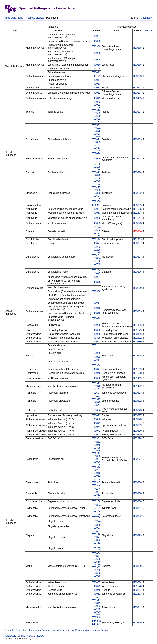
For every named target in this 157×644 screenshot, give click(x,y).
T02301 (96, 267)
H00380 (137, 342)
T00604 (96, 410)
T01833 (96, 122)
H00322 (137, 401)
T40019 (96, 318)
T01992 (96, 383)
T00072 (96, 357)
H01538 (137, 373)
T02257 (96, 470)
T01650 (96, 562)
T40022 (96, 415)
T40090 (96, 378)
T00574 (96, 128)
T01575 (96, 615)
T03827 (96, 556)
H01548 (137, 586)
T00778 (96, 448)
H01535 (137, 209)
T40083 (96, 223)
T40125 (96, 69)
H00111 (137, 508)
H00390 (137, 288)
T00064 (96, 505)
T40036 (96, 419)
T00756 (96, 517)
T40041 (96, 423)
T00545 (96, 609)
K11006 (96, 621)
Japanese (146, 18)
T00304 (96, 365)
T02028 (96, 175)
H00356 (137, 501)
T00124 (96, 227)
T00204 (96, 270)
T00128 (96, 534)
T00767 (96, 145)
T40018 (96, 308)
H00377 (137, 415)
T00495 (96, 187)
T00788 (96, 236)
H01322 (137, 338)
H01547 (137, 218)
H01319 (137, 239)
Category (147, 31)
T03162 (96, 178)
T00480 (96, 253)
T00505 (96, 113)
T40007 (96, 36)
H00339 (137, 139)
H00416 (137, 334)
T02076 (96, 153)
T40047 (96, 369)
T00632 (96, 230)
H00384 (137, 582)
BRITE (21, 636)
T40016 (96, 313)
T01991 (96, 598)
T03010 (96, 473)
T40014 (96, 80)
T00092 (96, 105)
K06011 (96, 205)
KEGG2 (31, 636)
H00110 (137, 566)
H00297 (137, 112)
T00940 (96, 386)
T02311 (96, 498)
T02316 (96, 467)
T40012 (96, 72)
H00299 (137, 535)
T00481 (96, 255)
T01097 (96, 459)
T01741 (96, 511)
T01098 (96, 456)
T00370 (96, 110)
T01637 (96, 393)
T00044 (96, 442)
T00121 (96, 508)
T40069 (96, 159)
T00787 (96, 233)
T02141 (96, 389)
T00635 (96, 116)
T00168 (96, 501)
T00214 (96, 185)
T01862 (96, 495)
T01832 (96, 119)
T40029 (96, 586)
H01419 (137, 378)
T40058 (96, 334)
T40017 (96, 303)
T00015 (96, 603)
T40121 (96, 76)
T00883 (96, 134)
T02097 (96, 492)
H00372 (137, 88)
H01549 (137, 330)
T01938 (96, 190)
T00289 (96, 250)
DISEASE (11, 636)
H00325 (137, 356)
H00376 (137, 482)
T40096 (96, 325)
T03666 (96, 559)
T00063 (96, 102)
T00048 (96, 445)
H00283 (137, 76)
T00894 (96, 258)
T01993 (96, 600)
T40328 (96, 338)
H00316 (137, 272)
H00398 (137, 419)
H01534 (137, 213)
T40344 (96, 480)
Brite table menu (14, 18)
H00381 (137, 590)
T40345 (96, 482)
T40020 (96, 282)
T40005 (96, 53)
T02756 (96, 261)
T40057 (96, 582)
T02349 (96, 199)
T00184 (96, 170)
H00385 (137, 48)
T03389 (96, 565)
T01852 (96, 363)
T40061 (96, 342)
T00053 (96, 606)
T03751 (96, 543)
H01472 (137, 386)
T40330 (96, 46)
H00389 (137, 311)
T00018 (96, 397)
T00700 (96, 550)
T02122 (96, 453)
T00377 (96, 537)
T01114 (96, 239)
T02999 (96, 181)
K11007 (96, 624)
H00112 (137, 516)
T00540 (96, 617)
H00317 (137, 257)
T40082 (96, 88)
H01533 (137, 594)
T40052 (96, 594)
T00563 (96, 148)
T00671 (96, 139)
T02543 (96, 402)
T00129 (96, 164)
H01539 (137, 369)
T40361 (96, 438)
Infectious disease (35, 18)
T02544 (96, 405)
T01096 (96, 462)
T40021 (96, 277)
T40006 (96, 60)
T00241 (96, 345)
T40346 (96, 485)
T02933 (96, 528)
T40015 (96, 98)
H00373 (137, 223)
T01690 (96, 612)
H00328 (137, 172)
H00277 (137, 459)
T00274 (96, 521)
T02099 (96, 576)
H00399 (137, 425)
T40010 (96, 65)
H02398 (137, 438)
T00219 (96, 515)
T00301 (96, 547)
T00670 (96, 137)
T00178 (96, 167)
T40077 (96, 243)
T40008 (96, 41)
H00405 (137, 98)
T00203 (96, 247)
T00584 (96, 196)
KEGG (41, 636)
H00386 (137, 65)
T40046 (96, 373)
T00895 (96, 142)
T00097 (96, 532)
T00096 (96, 353)
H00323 (137, 393)
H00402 (137, 159)
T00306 (96, 525)
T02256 (96, 465)
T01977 (96, 399)
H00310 (137, 231)
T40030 (96, 330)
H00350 (137, 493)
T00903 (96, 567)
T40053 (96, 213)
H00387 (137, 243)
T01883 (96, 540)
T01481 (96, 489)
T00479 (96, 273)
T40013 (96, 84)
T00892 (96, 172)
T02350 (96, 201)
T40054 (96, 209)
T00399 (96, 193)
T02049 (96, 264)
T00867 (96, 360)
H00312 (137, 193)
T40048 (96, 590)
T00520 (96, 573)
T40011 (96, 93)
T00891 (96, 579)
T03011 (96, 476)
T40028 (96, 218)
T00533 (96, 125)
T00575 (96, 131)
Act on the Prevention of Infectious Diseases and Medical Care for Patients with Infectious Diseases (57, 630)
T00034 (96, 553)
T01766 (96, 570)
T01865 (96, 151)
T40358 (96, 291)
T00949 (96, 451)
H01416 (137, 325)
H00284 (137, 93)
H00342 (137, 607)
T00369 (96, 108)
